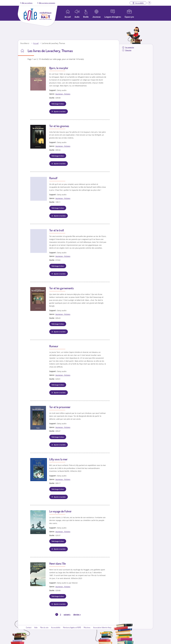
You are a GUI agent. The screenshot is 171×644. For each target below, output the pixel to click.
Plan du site (44, 627)
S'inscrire (128, 50)
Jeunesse (96, 17)
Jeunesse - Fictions (63, 94)
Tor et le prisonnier (60, 407)
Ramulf (53, 178)
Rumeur (54, 346)
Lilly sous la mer (58, 459)
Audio (77, 17)
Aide (36, 627)
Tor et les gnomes (59, 126)
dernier (77, 615)
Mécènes (87, 627)
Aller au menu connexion (47, 3)
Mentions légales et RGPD (72, 627)
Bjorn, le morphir (59, 68)
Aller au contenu (27, 3)
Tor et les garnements (62, 288)
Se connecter (130, 47)
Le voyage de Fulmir (60, 511)
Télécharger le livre (58, 104)
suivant (67, 615)
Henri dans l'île (57, 563)
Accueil (36, 43)
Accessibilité (56, 627)
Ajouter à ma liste (60, 111)
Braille (86, 17)
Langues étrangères (113, 17)
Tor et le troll (57, 230)
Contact (29, 627)
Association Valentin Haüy (102, 627)
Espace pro (129, 17)
